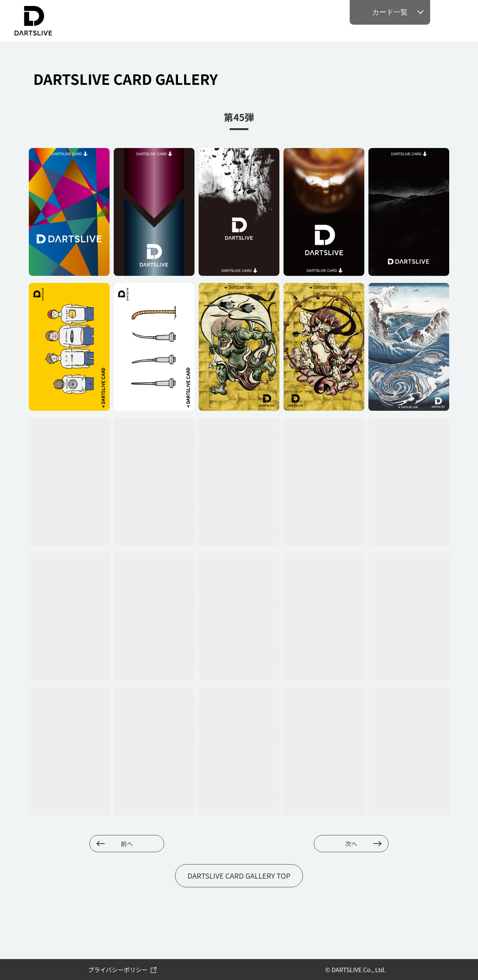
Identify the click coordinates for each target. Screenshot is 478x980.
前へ (127, 844)
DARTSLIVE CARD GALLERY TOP (239, 876)
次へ (351, 844)
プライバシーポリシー (118, 970)
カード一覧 (390, 12)
